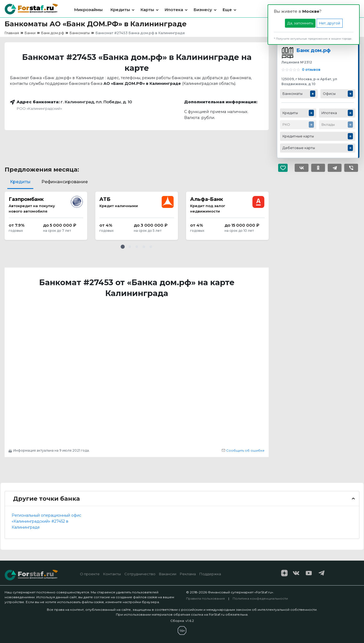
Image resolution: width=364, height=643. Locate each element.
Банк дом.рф (313, 50)
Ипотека (174, 10)
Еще (227, 10)
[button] (123, 247)
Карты (147, 10)
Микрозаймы (88, 10)
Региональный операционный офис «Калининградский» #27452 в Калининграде (46, 521)
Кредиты (120, 10)
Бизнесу (203, 10)
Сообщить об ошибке (243, 450)
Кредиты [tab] (20, 182)
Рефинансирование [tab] (65, 182)
